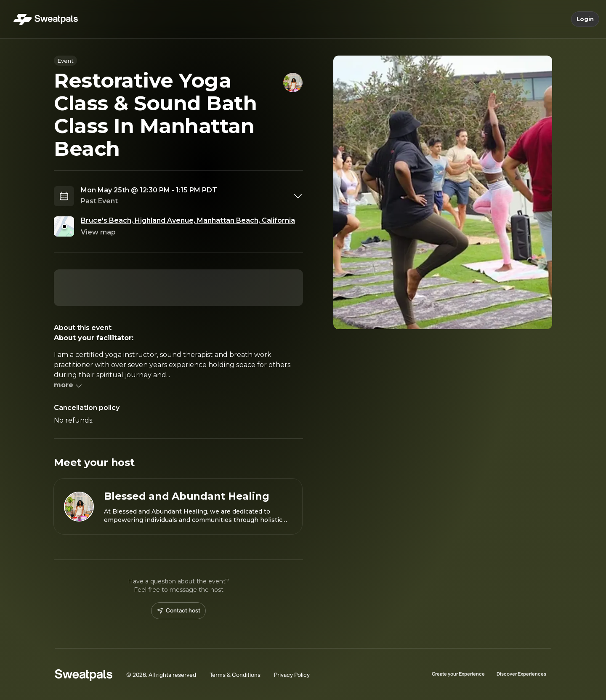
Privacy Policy (292, 675)
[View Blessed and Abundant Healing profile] (178, 506)
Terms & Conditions (235, 675)
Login (585, 19)
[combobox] (192, 196)
